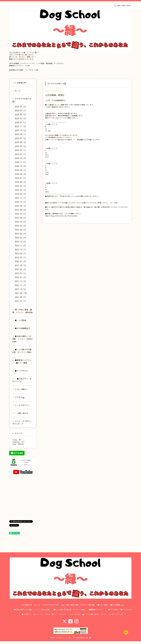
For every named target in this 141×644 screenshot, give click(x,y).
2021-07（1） (21, 301)
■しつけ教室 (19, 320)
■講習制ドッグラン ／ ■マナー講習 (23, 361)
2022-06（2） (21, 265)
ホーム (17, 91)
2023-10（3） (21, 202)
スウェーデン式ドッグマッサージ (22, 422)
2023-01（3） (21, 238)
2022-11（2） (21, 245)
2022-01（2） (21, 277)
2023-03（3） (21, 230)
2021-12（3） (21, 281)
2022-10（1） (21, 249)
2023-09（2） (21, 206)
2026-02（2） (21, 118)
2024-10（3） (21, 166)
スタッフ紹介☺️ (20, 389)
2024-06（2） (21, 182)
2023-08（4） (21, 210)
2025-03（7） (21, 150)
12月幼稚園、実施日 (55, 95)
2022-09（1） (21, 253)
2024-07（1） (21, 178)
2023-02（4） (21, 234)
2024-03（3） (21, 190)
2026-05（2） (21, 107)
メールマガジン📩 (21, 405)
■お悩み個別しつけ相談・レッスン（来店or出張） (22, 339)
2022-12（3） (21, 242)
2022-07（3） (21, 261)
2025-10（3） (21, 130)
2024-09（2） (21, 170)
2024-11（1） (21, 162)
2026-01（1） (21, 122)
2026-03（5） (21, 114)
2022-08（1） (21, 257)
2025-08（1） (21, 134)
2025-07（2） (21, 138)
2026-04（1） (21, 111)
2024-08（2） (21, 174)
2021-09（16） (22, 293)
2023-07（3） (21, 214)
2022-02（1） (21, 273)
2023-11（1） (21, 198)
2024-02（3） (21, 194)
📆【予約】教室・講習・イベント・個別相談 (22, 311)
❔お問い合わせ (20, 413)
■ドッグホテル (20, 371)
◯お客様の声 (19, 83)
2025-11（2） (21, 126)
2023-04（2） (21, 226)
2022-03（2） (21, 269)
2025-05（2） (21, 146)
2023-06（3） (21, 218)
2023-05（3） (21, 222)
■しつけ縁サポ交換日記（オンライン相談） (22, 351)
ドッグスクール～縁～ (64, 638)
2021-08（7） (21, 297)
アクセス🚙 (19, 397)
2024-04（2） (21, 186)
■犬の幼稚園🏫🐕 (22, 328)
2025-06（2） (21, 142)
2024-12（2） (21, 158)
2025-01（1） (21, 154)
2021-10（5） (21, 289)
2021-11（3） (21, 285)
